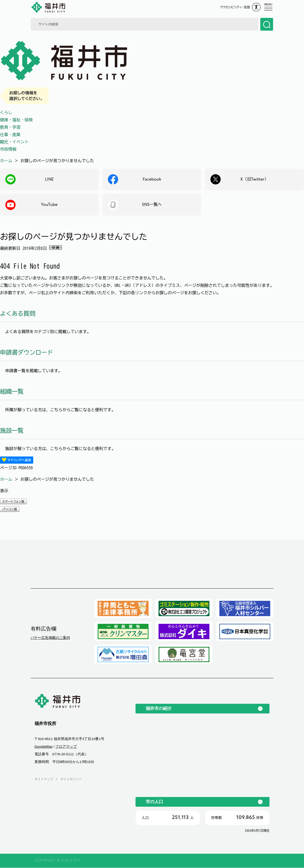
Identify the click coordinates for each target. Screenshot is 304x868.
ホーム (6, 161)
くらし (6, 112)
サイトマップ (44, 779)
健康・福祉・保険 (16, 120)
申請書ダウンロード (26, 353)
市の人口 (154, 802)
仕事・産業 (10, 135)
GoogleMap (43, 747)
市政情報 (8, 149)
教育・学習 (10, 127)
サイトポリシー (71, 779)
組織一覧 (12, 392)
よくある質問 (18, 314)
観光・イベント (14, 142)
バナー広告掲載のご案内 (50, 638)
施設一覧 (12, 431)
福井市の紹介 (159, 709)
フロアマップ (66, 747)
